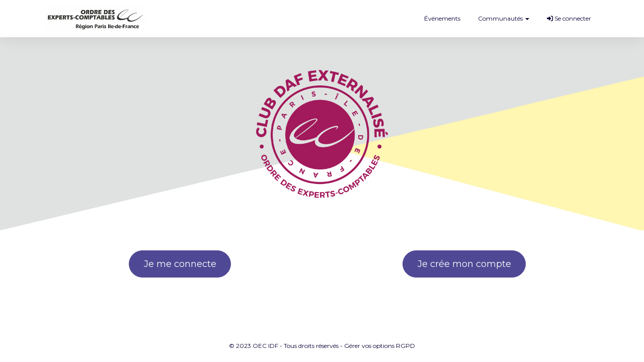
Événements (442, 18)
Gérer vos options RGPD (380, 346)
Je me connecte (180, 264)
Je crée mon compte (464, 264)
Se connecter (569, 18)
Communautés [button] (504, 18)
